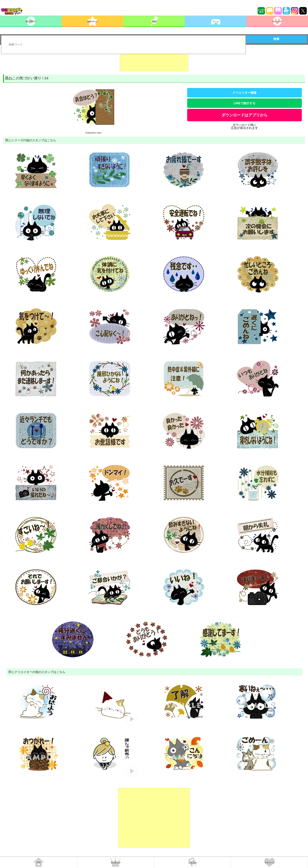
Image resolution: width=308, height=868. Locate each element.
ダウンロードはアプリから (244, 115)
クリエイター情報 (244, 93)
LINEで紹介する (244, 103)
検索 (276, 39)
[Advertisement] (154, 61)
